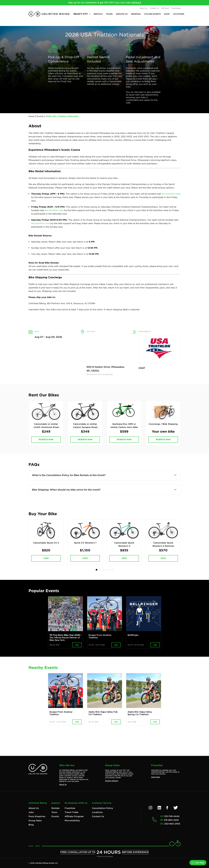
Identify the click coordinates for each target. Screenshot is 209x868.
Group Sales (35, 821)
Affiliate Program (74, 816)
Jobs (31, 812)
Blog (31, 825)
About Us (144, 8)
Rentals (98, 14)
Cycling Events (152, 14)
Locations (179, 14)
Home (32, 116)
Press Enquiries (37, 816)
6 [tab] (112, 572)
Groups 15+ (122, 14)
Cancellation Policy (103, 808)
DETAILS (136, 3)
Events (40, 116)
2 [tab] (100, 572)
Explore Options (112, 781)
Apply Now (156, 777)
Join (77, 647)
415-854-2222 (171, 820)
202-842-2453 (172, 824)
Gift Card (165, 8)
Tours (109, 14)
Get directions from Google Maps (100, 374)
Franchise (70, 808)
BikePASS (136, 14)
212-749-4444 (172, 816)
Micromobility (72, 821)
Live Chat (198, 863)
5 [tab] (109, 572)
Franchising (176, 8)
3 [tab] (103, 572)
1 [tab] (97, 572)
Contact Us (154, 8)
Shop (167, 14)
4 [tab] (106, 572)
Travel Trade (72, 812)
